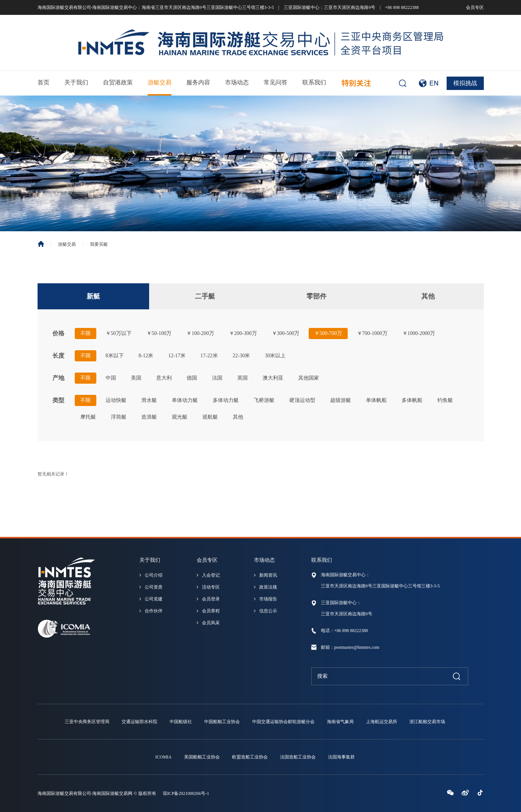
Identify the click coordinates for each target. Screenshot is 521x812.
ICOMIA (164, 757)
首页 (44, 82)
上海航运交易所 (382, 722)
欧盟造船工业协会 (250, 757)
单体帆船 (376, 400)
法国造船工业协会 (298, 757)
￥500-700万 (328, 333)
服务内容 (198, 82)
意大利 (164, 378)
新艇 (93, 296)
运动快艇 (116, 400)
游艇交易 (160, 82)
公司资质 (154, 587)
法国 (217, 378)
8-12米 (146, 356)
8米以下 (115, 356)
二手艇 (205, 296)
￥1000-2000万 (419, 333)
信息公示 (268, 611)
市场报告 (268, 599)
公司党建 (154, 599)
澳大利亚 (273, 378)
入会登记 (211, 575)
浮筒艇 (119, 417)
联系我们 (314, 82)
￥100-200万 (200, 333)
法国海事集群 (341, 757)
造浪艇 (149, 417)
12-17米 (177, 356)
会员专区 (475, 7)
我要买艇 (99, 244)
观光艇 (180, 417)
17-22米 (209, 356)
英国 (242, 378)
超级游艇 (341, 400)
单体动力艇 (185, 400)
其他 (428, 296)
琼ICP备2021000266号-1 (186, 793)
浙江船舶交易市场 (427, 722)
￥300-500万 (286, 333)
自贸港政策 (118, 82)
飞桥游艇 (264, 400)
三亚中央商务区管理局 (87, 722)
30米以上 (275, 356)
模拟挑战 (465, 83)
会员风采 (211, 623)
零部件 (316, 296)
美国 (136, 378)
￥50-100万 (159, 333)
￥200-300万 (243, 333)
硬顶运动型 (302, 400)
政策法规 (268, 587)
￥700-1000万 (372, 333)
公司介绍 (154, 575)
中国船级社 (181, 722)
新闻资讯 (268, 575)
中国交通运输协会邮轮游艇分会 (283, 722)
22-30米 (242, 356)
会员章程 (211, 611)
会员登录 (211, 599)
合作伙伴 (154, 611)
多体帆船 (412, 400)
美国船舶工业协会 (202, 757)
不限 (86, 333)
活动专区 (211, 587)
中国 (111, 378)
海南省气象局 (340, 722)
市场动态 (237, 82)
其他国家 (309, 378)
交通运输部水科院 (139, 722)
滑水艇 (149, 400)
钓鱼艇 (445, 400)
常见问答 (276, 82)
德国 (192, 378)
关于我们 (76, 82)
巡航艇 (210, 417)
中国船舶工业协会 (222, 722)
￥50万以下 (119, 333)
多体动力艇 (226, 400)
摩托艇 (88, 417)
